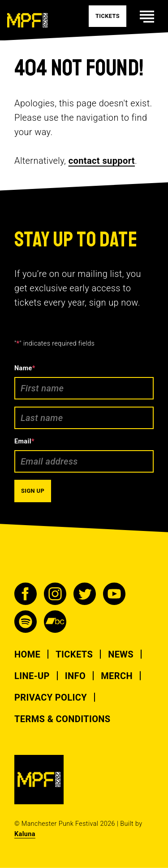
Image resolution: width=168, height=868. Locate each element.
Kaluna (25, 834)
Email (24, 441)
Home (27, 654)
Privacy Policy (51, 697)
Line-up (32, 676)
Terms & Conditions (62, 719)
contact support (102, 161)
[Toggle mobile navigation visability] (147, 16)
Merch (117, 676)
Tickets (74, 654)
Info (75, 676)
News (121, 654)
